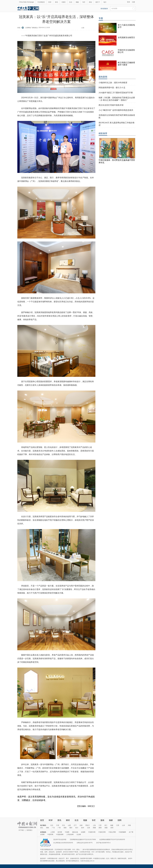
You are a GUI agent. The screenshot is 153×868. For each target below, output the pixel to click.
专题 (101, 18)
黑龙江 (88, 825)
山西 (69, 825)
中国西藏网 (122, 832)
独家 (111, 820)
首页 (42, 820)
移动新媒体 (104, 9)
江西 (118, 825)
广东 (53, 828)
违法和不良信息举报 (60, 839)
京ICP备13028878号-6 (103, 843)
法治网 (79, 834)
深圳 (112, 828)
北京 (52, 825)
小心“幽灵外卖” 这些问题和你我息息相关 (116, 110)
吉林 (81, 825)
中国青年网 (92, 832)
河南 (129, 825)
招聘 (120, 820)
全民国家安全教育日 (126, 38)
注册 (133, 2)
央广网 (131, 832)
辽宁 (75, 825)
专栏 (84, 2)
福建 (112, 825)
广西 (59, 828)
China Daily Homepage (26, 2)
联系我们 (30, 830)
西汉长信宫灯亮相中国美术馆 (111, 105)
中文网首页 (41, 2)
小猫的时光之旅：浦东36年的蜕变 (113, 83)
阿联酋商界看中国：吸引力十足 (112, 88)
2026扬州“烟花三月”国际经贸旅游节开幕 (116, 93)
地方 (105, 2)
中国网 (67, 832)
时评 (50, 2)
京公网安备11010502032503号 (63, 843)
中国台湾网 (112, 832)
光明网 (42, 834)
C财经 (64, 2)
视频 (77, 2)
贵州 (83, 828)
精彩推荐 (103, 133)
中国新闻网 (60, 834)
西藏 (94, 828)
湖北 (42, 828)
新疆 (106, 828)
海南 (65, 828)
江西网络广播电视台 (31, 28)
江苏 (100, 825)
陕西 (100, 828)
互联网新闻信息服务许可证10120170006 (83, 839)
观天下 (98, 2)
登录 (128, 2)
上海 (94, 825)
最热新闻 (103, 77)
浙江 (106, 825)
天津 (58, 825)
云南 (88, 828)
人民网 (52, 832)
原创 (90, 2)
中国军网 (50, 834)
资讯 (56, 2)
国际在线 (75, 832)
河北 (63, 825)
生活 (71, 2)
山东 (123, 825)
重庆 (71, 828)
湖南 (47, 828)
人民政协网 (70, 834)
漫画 (102, 820)
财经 (68, 820)
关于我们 (21, 830)
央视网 (83, 832)
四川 (77, 828)
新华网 (60, 832)
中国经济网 (102, 832)
